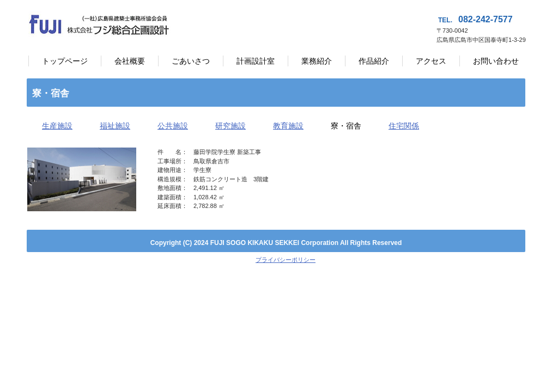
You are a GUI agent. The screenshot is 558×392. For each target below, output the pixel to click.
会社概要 (130, 61)
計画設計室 (256, 61)
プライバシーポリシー (286, 260)
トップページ (65, 61)
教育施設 (288, 126)
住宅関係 (404, 126)
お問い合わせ (496, 61)
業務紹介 (317, 61)
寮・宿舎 (346, 126)
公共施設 (173, 126)
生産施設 (57, 126)
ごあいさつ (191, 61)
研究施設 (231, 126)
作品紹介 (374, 61)
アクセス (431, 61)
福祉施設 (115, 126)
